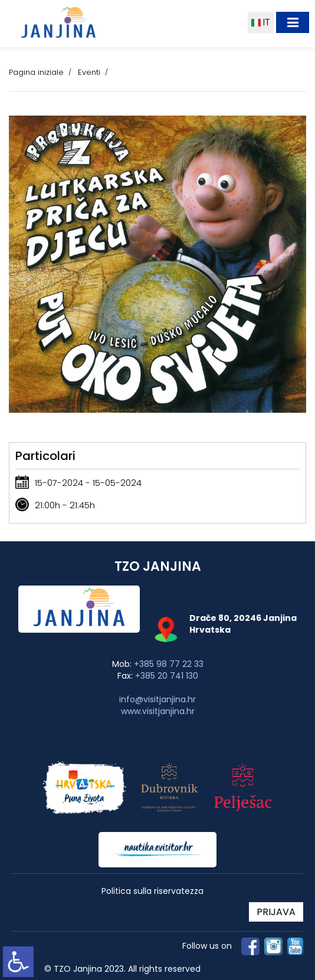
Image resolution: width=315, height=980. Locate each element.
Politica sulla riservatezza (152, 891)
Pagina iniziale (36, 72)
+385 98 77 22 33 (169, 664)
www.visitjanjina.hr (158, 711)
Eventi (89, 72)
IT (261, 22)
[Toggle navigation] (293, 22)
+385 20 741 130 (167, 676)
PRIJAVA (276, 912)
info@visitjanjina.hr (157, 699)
